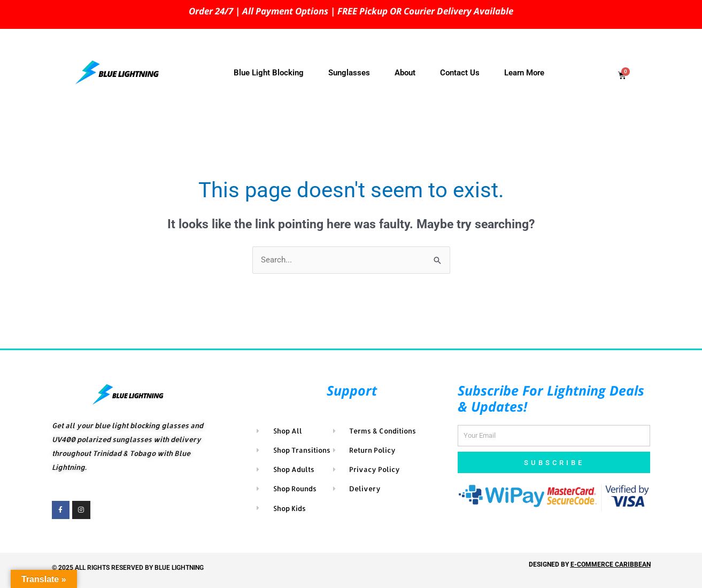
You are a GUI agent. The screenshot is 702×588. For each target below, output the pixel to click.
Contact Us (460, 73)
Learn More (524, 73)
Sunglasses (349, 73)
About (405, 73)
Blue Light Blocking (269, 73)
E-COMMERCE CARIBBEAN (611, 564)
